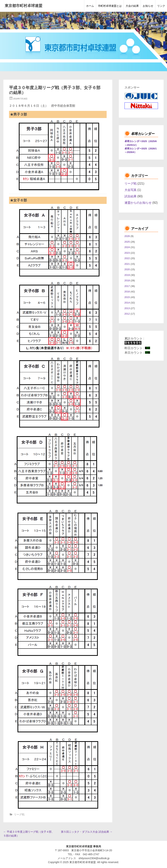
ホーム (90, 6)
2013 (127, 308)
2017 (127, 286)
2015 (127, 297)
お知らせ (148, 6)
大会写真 (131, 190)
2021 (127, 264)
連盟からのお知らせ (138, 203)
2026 (127, 236)
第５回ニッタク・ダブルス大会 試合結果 (87, 832)
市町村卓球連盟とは (110, 6)
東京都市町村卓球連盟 (24, 6)
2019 (127, 275)
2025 (127, 242)
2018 (127, 280)
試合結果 (131, 196)
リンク (161, 6)
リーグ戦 (19, 814)
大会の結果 (132, 6)
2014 (127, 303)
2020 (127, 269)
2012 (127, 314)
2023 (127, 253)
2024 (127, 247)
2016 (127, 292)
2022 (127, 258)
